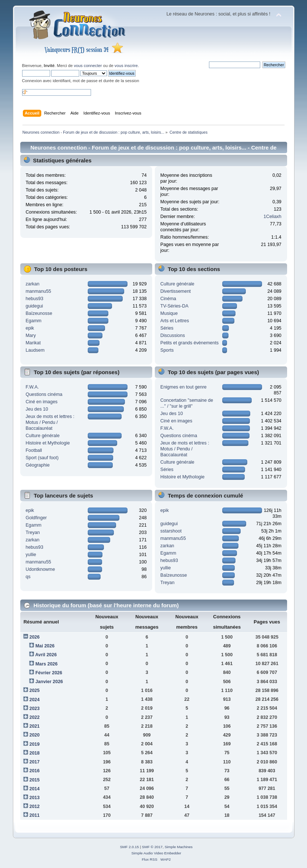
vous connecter (88, 66)
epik (30, 328)
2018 (35, 753)
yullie (31, 555)
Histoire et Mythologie (48, 443)
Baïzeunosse (39, 313)
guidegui (34, 306)
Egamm (33, 321)
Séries (167, 328)
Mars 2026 (46, 664)
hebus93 (34, 299)
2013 (35, 798)
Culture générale (177, 284)
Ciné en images (41, 402)
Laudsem (35, 350)
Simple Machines (179, 847)
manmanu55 (38, 291)
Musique (169, 313)
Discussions (173, 335)
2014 (35, 789)
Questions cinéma (44, 394)
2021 (35, 726)
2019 (35, 744)
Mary (31, 335)
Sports (167, 350)
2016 (35, 771)
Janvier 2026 (49, 682)
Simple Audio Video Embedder (156, 853)
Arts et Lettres (175, 321)
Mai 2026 (45, 646)
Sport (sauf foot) (42, 458)
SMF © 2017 (152, 847)
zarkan (32, 284)
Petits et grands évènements (189, 343)
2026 (35, 637)
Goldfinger (36, 518)
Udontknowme (40, 569)
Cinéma (168, 299)
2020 (35, 735)
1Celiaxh (273, 217)
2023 (35, 709)
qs (28, 577)
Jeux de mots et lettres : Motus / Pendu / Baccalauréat (50, 422)
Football (34, 450)
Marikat (33, 343)
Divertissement (175, 291)
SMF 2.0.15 (129, 847)
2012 (35, 806)
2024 (35, 700)
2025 (35, 690)
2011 (35, 815)
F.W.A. (32, 387)
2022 (35, 717)
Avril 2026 (46, 655)
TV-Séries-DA (174, 306)
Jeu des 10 (37, 409)
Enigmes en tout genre (183, 387)
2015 (35, 780)
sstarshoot (171, 531)
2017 (35, 762)
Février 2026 (49, 673)
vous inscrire (126, 66)
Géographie (37, 465)
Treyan (32, 533)
